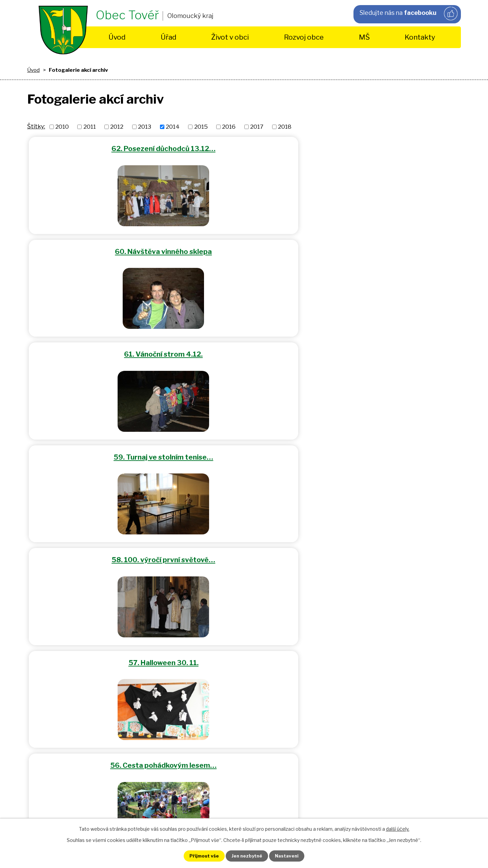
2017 (257, 127)
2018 (285, 127)
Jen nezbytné (247, 856)
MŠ (364, 37)
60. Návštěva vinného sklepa (244, 148)
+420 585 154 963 (180, 621)
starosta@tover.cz (207, 675)
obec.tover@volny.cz (204, 685)
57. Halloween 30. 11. (389, 249)
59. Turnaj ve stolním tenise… (99, 249)
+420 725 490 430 (180, 631)
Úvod (117, 37)
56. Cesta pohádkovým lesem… (99, 350)
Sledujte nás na (408, 14)
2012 (117, 127)
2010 (62, 127)
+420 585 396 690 (180, 641)
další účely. (398, 828)
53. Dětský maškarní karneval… (99, 452)
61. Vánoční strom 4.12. (388, 148)
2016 (229, 127)
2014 (173, 127)
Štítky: (36, 126)
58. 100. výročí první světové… (244, 249)
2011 (90, 127)
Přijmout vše (200, 856)
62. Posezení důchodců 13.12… (99, 148)
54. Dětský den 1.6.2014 (388, 350)
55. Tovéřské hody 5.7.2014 (244, 350)
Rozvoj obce (304, 37)
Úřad (168, 37)
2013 (145, 127)
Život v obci (230, 37)
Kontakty (420, 37)
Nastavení (291, 856)
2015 (201, 127)
